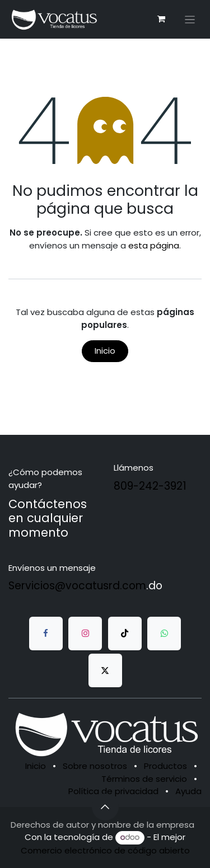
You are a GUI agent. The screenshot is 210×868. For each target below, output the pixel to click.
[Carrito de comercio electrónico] (161, 19)
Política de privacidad (113, 791)
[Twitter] (105, 670)
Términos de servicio (144, 779)
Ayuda (188, 791)
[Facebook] (46, 634)
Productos (165, 766)
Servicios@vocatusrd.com (77, 586)
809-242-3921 (150, 486)
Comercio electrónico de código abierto (105, 850)
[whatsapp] (164, 634)
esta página (154, 245)
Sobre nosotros (95, 766)
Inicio (105, 351)
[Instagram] (85, 634)
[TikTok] (125, 634)
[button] (105, 807)
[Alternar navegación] (190, 19)
